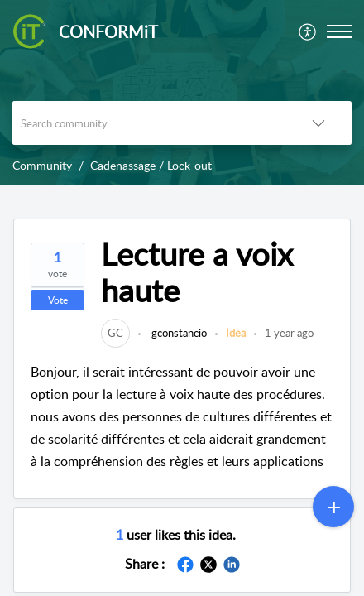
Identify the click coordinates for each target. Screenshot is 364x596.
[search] (149, 123)
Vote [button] (58, 300)
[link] (115, 333)
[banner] (182, 93)
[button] (308, 31)
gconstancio (178, 333)
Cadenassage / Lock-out (151, 165)
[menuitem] (308, 31)
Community (42, 165)
